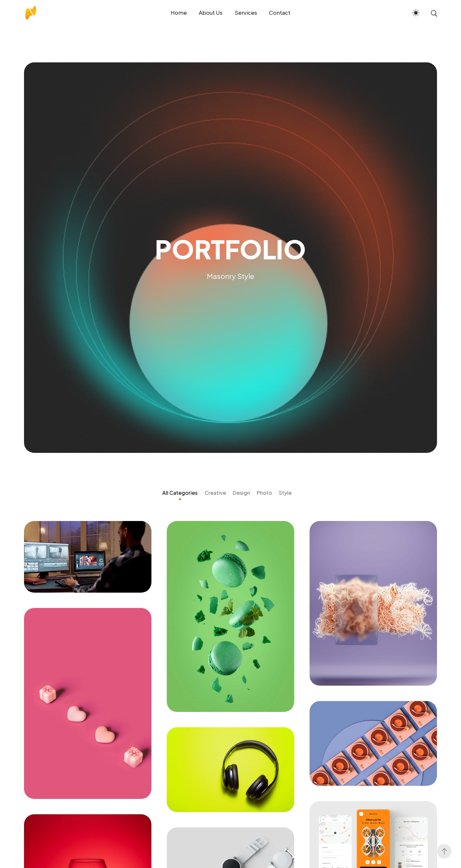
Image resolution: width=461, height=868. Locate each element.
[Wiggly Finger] (373, 743)
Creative (215, 493)
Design (241, 493)
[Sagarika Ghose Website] (230, 616)
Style (285, 493)
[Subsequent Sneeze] (230, 770)
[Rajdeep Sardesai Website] (88, 557)
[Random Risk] (373, 603)
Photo (264, 493)
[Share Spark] (88, 703)
